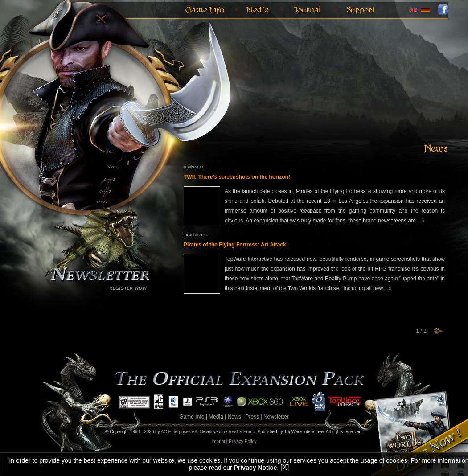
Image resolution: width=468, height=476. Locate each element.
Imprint (219, 441)
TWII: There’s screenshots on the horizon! (237, 177)
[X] (285, 467)
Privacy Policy (242, 441)
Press (252, 417)
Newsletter (276, 417)
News (234, 417)
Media (216, 417)
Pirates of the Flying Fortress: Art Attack (235, 245)
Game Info (192, 417)
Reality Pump (242, 432)
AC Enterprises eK (179, 432)
